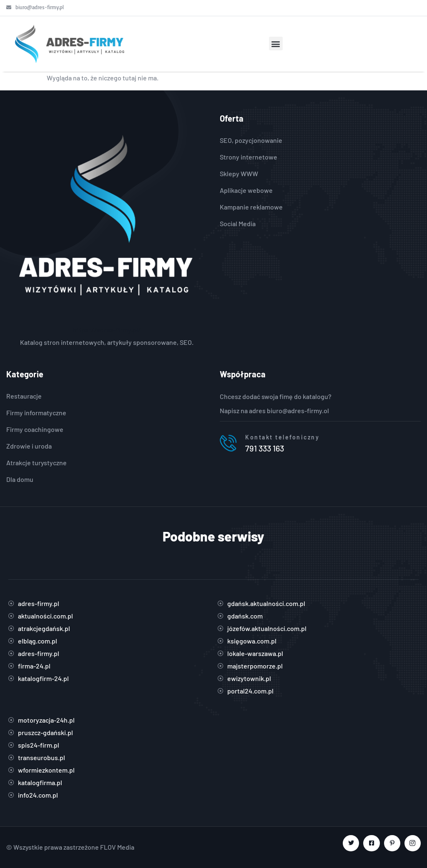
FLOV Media (117, 847)
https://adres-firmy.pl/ (107, 330)
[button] (276, 44)
